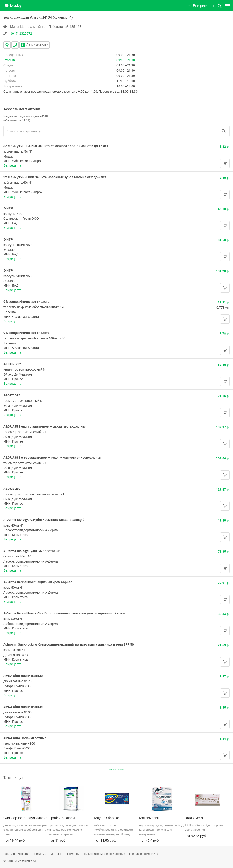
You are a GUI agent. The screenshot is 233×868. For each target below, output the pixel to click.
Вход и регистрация (17, 854)
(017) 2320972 (22, 33)
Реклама (40, 854)
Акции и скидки (34, 45)
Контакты (57, 854)
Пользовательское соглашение (104, 854)
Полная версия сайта (144, 854)
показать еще (117, 769)
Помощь (73, 854)
